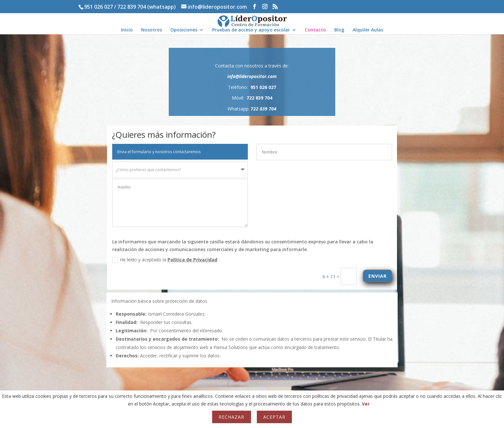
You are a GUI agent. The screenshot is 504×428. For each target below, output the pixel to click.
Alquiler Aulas (368, 30)
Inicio (127, 30)
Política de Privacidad (253, 260)
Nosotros (152, 30)
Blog (339, 30)
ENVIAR (438, 276)
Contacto (315, 30)
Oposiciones (184, 30)
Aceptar (274, 417)
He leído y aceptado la (225, 260)
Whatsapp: (252, 109)
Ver (366, 404)
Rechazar (231, 417)
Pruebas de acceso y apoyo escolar (251, 30)
